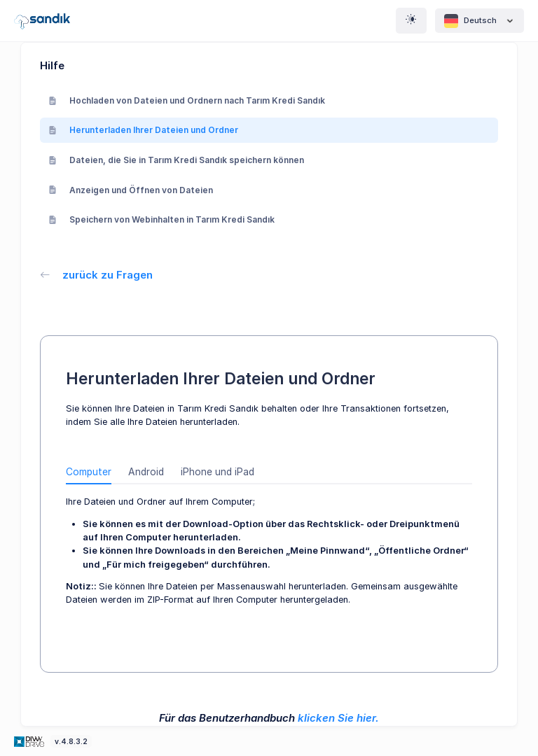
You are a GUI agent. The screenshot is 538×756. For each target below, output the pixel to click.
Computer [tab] (89, 472)
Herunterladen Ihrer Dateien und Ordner (143, 130)
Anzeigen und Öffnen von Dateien (131, 190)
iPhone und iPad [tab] (218, 472)
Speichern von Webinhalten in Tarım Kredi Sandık (161, 219)
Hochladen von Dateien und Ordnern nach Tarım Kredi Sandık (187, 100)
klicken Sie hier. (338, 718)
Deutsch (480, 21)
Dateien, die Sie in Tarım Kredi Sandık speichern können (176, 160)
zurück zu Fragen (96, 275)
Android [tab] (146, 472)
